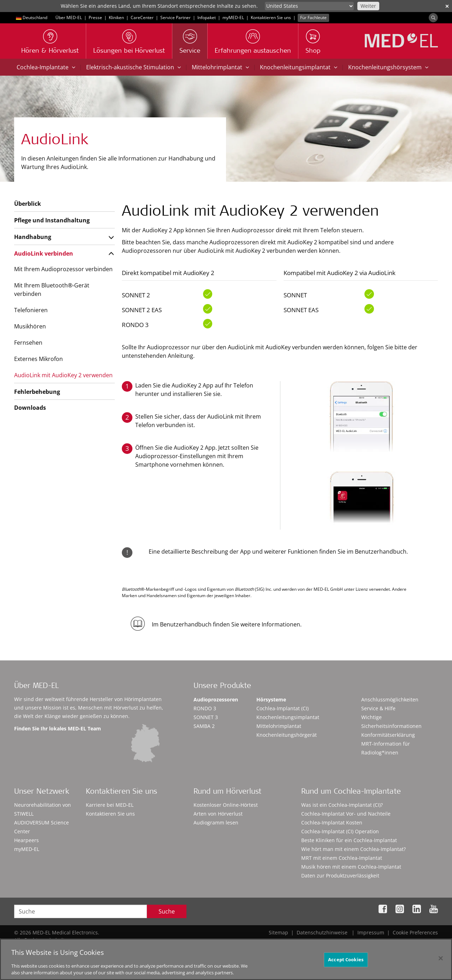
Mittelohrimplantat (220, 67)
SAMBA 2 (204, 726)
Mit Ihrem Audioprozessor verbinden (63, 269)
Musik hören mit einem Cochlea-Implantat (351, 867)
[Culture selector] (309, 6)
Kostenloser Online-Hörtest (226, 805)
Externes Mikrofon (38, 359)
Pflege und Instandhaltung (52, 220)
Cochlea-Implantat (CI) (282, 708)
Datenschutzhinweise (322, 932)
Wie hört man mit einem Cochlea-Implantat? (353, 849)
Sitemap (278, 932)
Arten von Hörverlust (218, 814)
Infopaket (207, 17)
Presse (95, 17)
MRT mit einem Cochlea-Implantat (342, 858)
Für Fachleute (313, 17)
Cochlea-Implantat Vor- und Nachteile (346, 814)
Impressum (371, 932)
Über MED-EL (69, 17)
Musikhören (30, 326)
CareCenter (142, 17)
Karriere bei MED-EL (110, 805)
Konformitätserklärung (388, 735)
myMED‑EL (233, 17)
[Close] (441, 962)
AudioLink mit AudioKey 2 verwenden (63, 375)
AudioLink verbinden (44, 253)
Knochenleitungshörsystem (388, 67)
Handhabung (33, 237)
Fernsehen (28, 343)
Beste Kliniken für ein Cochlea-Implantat (349, 840)
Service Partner (176, 17)
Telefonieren (31, 310)
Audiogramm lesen (216, 822)
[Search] (433, 18)
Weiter (368, 6)
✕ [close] (447, 6)
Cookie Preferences (415, 932)
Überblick (28, 204)
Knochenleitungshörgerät (287, 735)
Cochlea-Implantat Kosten (332, 822)
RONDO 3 (205, 708)
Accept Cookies (346, 964)
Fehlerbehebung (37, 392)
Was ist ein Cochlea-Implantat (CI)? (342, 805)
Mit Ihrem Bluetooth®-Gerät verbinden (52, 290)
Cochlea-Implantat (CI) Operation (340, 831)
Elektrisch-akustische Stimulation (133, 67)
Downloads (30, 408)
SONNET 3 (206, 717)
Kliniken (116, 17)
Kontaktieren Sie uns (271, 17)
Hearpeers (26, 840)
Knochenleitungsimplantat (299, 67)
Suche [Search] (167, 911)
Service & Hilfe (378, 708)
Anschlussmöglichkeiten (390, 699)
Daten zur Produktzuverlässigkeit (340, 876)
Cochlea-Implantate (46, 67)
